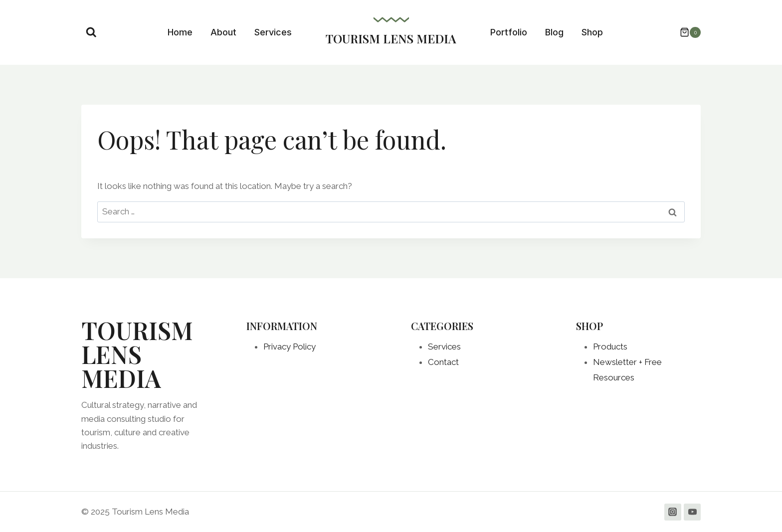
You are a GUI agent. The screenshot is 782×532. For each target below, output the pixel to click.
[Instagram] (673, 512)
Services (273, 32)
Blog (554, 32)
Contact (443, 362)
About (223, 32)
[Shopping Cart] (685, 32)
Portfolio (509, 32)
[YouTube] (692, 512)
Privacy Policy (290, 347)
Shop (592, 32)
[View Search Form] (91, 32)
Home (180, 32)
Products (610, 347)
